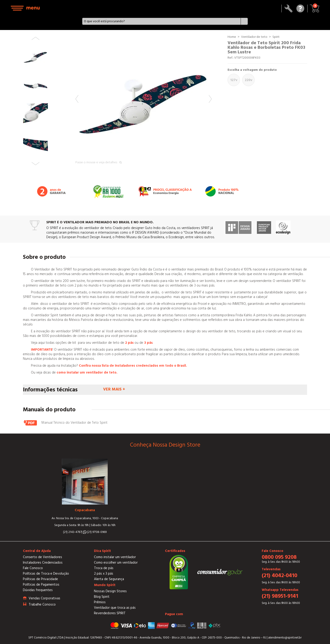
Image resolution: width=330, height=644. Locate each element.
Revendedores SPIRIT (110, 613)
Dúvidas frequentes (38, 590)
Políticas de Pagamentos (41, 585)
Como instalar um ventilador (115, 557)
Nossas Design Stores (110, 591)
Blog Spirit (102, 597)
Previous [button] (77, 99)
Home (232, 37)
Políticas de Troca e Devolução (46, 574)
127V (234, 80)
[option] (144, 103)
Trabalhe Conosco (42, 604)
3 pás (148, 343)
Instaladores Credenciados (43, 563)
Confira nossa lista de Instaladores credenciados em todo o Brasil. (133, 366)
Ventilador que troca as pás (115, 608)
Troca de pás (104, 568)
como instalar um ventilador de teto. (87, 372)
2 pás (129, 343)
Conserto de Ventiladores (43, 557)
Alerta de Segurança (109, 579)
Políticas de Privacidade (40, 579)
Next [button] (210, 99)
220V (249, 80)
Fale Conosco (33, 568)
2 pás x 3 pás (104, 574)
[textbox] (161, 21)
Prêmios (100, 602)
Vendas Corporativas (44, 598)
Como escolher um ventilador (116, 563)
